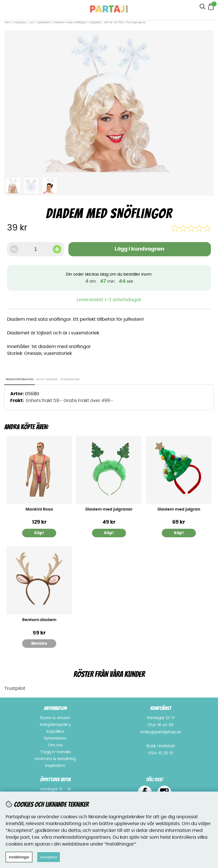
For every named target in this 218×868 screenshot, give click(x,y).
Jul (31, 22)
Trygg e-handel (55, 752)
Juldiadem (43, 22)
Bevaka (39, 644)
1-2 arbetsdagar (123, 300)
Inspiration (55, 766)
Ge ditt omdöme (47, 379)
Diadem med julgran (179, 509)
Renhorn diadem (39, 620)
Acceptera (49, 857)
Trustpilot (15, 688)
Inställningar (19, 857)
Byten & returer (55, 718)
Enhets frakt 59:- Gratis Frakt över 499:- (70, 401)
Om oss (55, 745)
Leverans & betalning (55, 759)
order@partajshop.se (161, 732)
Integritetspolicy (55, 725)
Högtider (20, 22)
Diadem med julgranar (109, 509)
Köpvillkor (55, 732)
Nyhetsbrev (55, 738)
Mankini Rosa (39, 509)
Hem (8, 22)
